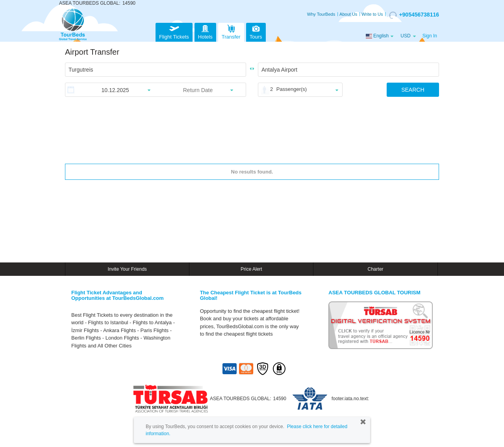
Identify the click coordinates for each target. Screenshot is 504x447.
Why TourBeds (321, 14)
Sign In (430, 36)
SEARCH (413, 90)
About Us (348, 14)
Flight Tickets (174, 31)
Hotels (205, 31)
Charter (376, 269)
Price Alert (251, 269)
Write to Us (372, 14)
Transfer (231, 31)
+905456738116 (414, 15)
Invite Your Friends (127, 269)
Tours (256, 31)
